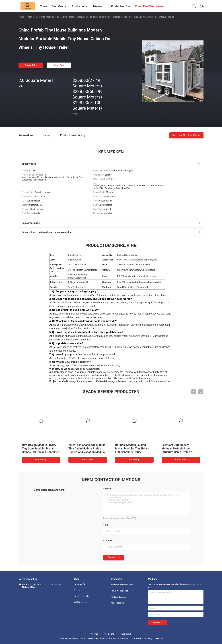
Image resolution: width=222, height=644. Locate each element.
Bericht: (108, 489)
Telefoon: (109, 541)
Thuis (21, 17)
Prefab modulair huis (49, 17)
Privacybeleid (125, 634)
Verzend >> (158, 623)
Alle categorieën (118, 603)
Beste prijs (31, 65)
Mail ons (59, 65)
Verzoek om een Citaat (186, 135)
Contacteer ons (80, 602)
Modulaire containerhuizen (122, 585)
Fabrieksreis (79, 590)
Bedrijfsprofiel (80, 584)
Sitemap (95, 634)
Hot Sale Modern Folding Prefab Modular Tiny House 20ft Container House (132, 448)
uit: (106, 525)
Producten (32, 17)
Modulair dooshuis (119, 597)
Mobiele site (109, 634)
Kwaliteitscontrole (81, 596)
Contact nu (114, 557)
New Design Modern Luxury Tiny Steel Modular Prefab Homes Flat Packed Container (40, 448)
